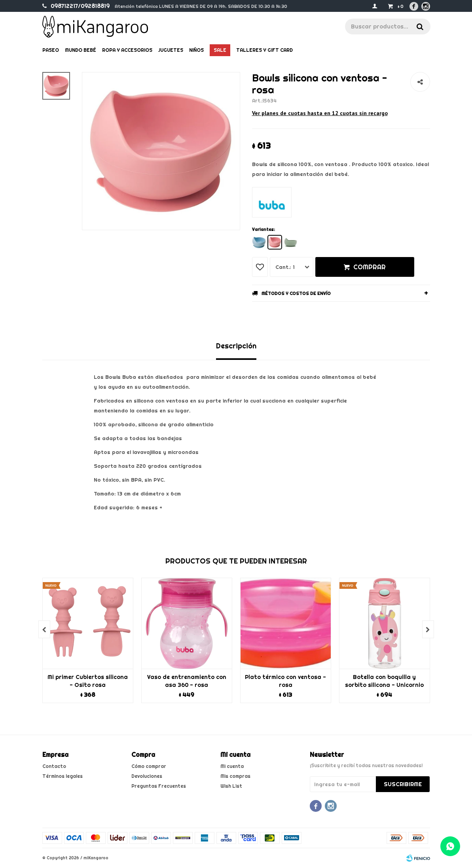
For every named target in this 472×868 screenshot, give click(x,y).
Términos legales (63, 776)
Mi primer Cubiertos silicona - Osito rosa (88, 681)
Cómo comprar (149, 766)
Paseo (51, 50)
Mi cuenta (232, 766)
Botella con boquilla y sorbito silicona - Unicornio (384, 681)
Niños (196, 50)
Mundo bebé (81, 50)
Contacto (54, 766)
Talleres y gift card (264, 50)
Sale (220, 50)
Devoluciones (147, 776)
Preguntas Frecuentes (159, 786)
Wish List (231, 786)
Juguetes (171, 50)
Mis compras (235, 776)
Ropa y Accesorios (127, 50)
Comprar (370, 267)
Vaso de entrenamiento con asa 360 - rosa (187, 681)
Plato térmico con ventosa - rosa (285, 681)
